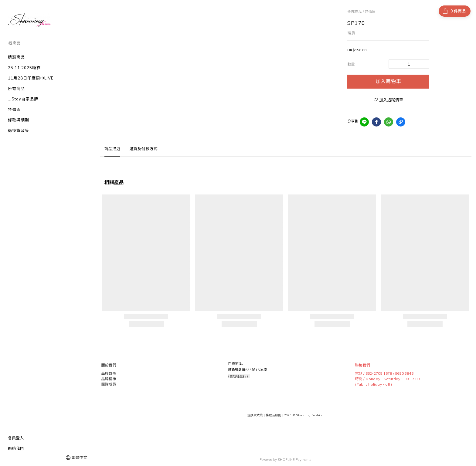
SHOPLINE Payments (295, 458)
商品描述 (112, 149)
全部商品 (355, 12)
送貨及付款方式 (143, 149)
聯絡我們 (16, 448)
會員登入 (16, 438)
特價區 (370, 12)
